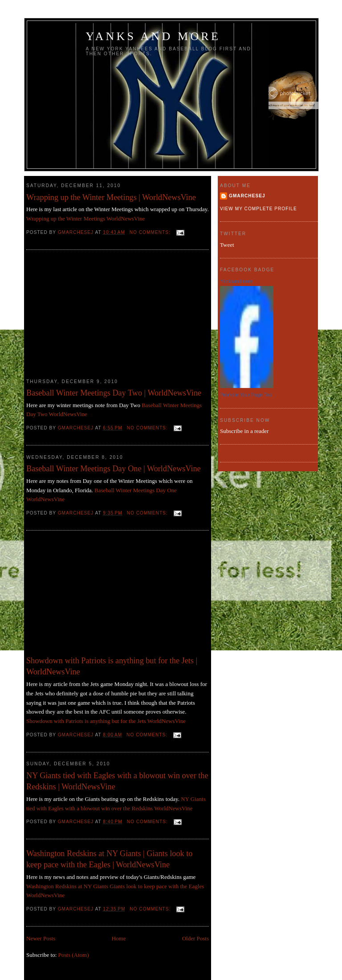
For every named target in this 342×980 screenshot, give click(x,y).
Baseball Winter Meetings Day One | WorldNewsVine (114, 469)
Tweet (227, 245)
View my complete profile (259, 209)
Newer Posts (41, 938)
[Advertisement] (93, 314)
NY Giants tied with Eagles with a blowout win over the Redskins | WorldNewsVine (117, 781)
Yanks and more (153, 36)
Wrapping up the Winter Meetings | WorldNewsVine (111, 197)
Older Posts (195, 938)
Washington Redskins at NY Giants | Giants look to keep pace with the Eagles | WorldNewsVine (109, 859)
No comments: (151, 232)
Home (119, 938)
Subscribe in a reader (244, 431)
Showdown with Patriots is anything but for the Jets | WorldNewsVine (112, 666)
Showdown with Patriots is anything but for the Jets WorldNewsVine (106, 721)
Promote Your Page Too (246, 395)
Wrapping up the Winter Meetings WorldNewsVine (85, 218)
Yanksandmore (236, 281)
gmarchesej (247, 196)
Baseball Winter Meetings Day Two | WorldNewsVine (114, 393)
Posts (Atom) (74, 955)
